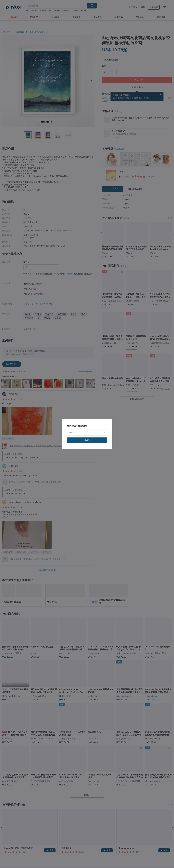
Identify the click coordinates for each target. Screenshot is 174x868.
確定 (87, 440)
